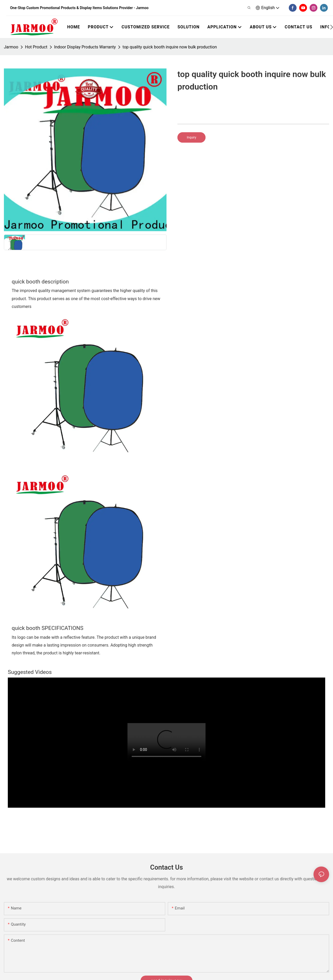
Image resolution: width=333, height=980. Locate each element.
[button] (332, 27)
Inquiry (191, 137)
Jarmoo (11, 47)
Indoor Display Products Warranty (85, 47)
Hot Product (36, 47)
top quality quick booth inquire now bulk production (170, 47)
